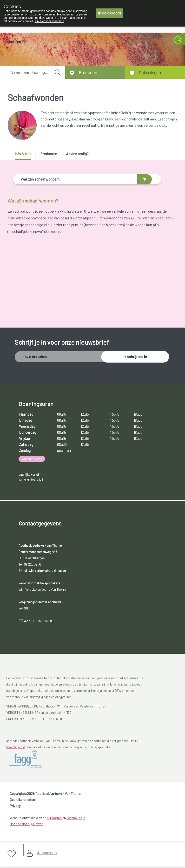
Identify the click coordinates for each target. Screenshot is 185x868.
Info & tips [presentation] (23, 154)
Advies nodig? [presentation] (77, 154)
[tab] (25, 156)
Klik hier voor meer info (50, 21)
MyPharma (54, 820)
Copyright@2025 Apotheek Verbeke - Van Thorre (45, 796)
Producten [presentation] (49, 154)
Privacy (15, 808)
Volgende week (32, 461)
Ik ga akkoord (110, 13)
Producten (89, 72)
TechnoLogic (76, 820)
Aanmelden (47, 853)
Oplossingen (150, 72)
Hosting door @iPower (26, 826)
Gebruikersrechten (23, 802)
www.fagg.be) (16, 749)
